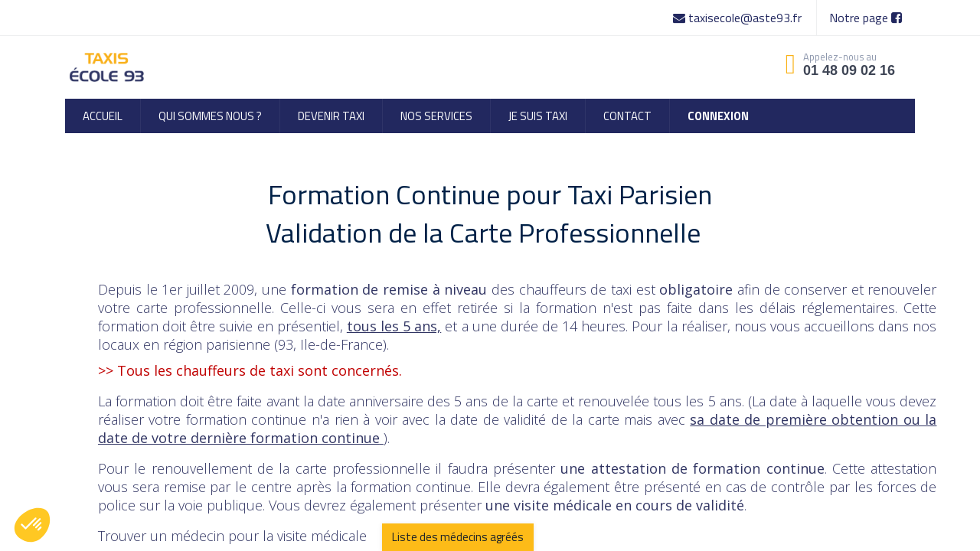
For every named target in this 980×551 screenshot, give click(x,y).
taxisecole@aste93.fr (739, 18)
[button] (32, 525)
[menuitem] (103, 116)
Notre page (866, 18)
